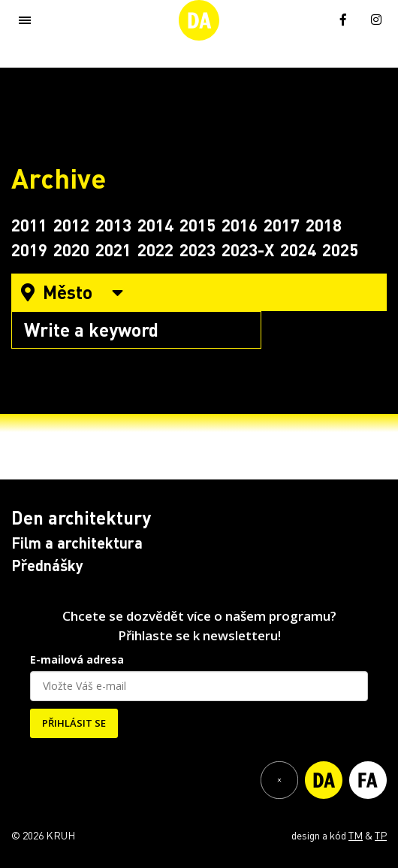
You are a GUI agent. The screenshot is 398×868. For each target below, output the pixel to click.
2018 (324, 225)
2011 (29, 225)
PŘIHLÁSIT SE (74, 723)
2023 (197, 250)
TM (356, 835)
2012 (71, 225)
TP (381, 835)
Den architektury (81, 517)
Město (72, 292)
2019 (29, 250)
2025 (340, 250)
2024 (298, 250)
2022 (155, 250)
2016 (240, 225)
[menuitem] (310, 18)
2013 (113, 225)
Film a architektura (77, 543)
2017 (282, 225)
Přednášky (47, 565)
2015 (197, 225)
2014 (155, 225)
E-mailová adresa (77, 659)
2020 (71, 250)
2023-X (248, 250)
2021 (113, 250)
